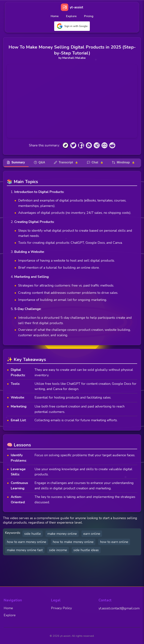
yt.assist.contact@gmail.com (119, 608)
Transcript (66, 162)
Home (55, 16)
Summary (16, 162)
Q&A (40, 162)
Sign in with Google (72, 26)
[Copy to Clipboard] (66, 145)
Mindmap (124, 162)
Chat (96, 162)
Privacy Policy (61, 608)
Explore (71, 16)
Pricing (89, 16)
